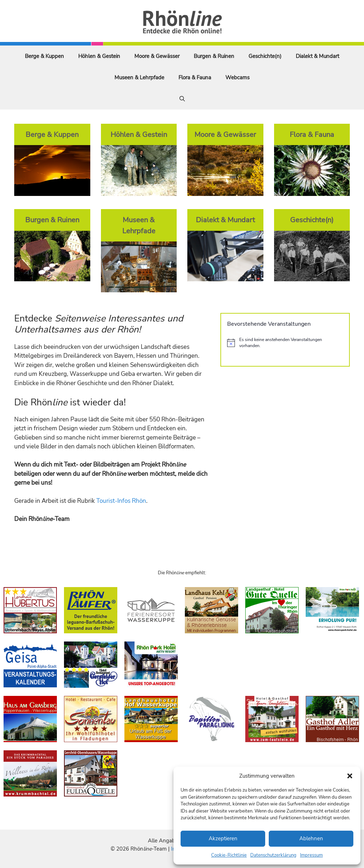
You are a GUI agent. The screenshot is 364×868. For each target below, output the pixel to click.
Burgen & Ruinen (214, 56)
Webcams (237, 78)
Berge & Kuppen (44, 56)
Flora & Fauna (195, 78)
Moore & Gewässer (157, 56)
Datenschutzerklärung (273, 855)
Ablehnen (311, 838)
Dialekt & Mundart (317, 56)
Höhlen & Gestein (99, 56)
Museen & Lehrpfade (139, 78)
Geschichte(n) (265, 56)
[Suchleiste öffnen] (182, 99)
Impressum (311, 855)
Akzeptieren (223, 838)
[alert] (285, 343)
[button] (350, 776)
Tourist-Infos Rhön (121, 501)
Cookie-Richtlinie (229, 855)
